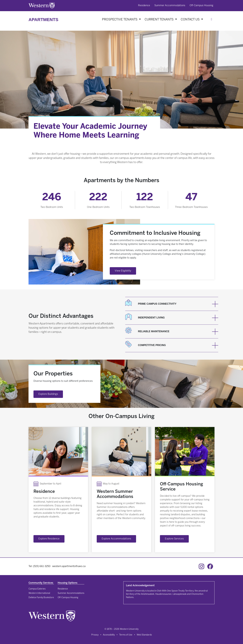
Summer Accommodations (170, 5)
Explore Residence (49, 539)
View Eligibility (123, 271)
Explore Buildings (48, 394)
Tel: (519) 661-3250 (39, 566)
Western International (39, 593)
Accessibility (109, 635)
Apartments (43, 20)
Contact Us (191, 20)
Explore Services (174, 539)
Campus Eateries (37, 589)
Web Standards (144, 635)
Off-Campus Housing (201, 5)
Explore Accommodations (116, 539)
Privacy (95, 635)
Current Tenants (159, 20)
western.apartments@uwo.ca (69, 566)
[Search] (212, 20)
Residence (144, 5)
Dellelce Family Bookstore (41, 598)
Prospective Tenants (120, 20)
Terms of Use (126, 635)
